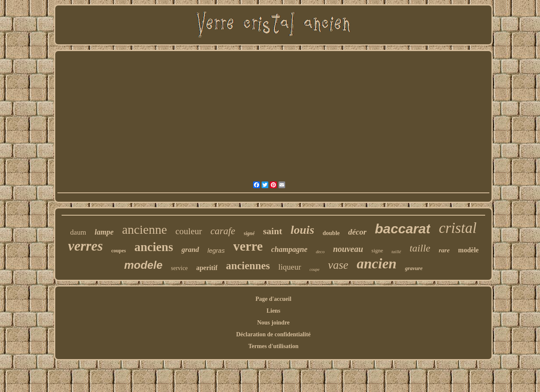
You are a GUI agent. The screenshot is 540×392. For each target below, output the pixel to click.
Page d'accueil (273, 299)
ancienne (144, 229)
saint (273, 231)
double (331, 233)
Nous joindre (273, 323)
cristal (458, 228)
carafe (223, 231)
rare (444, 250)
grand (190, 250)
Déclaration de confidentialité (274, 334)
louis (302, 230)
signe (377, 250)
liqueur (290, 267)
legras (216, 250)
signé (249, 233)
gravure (414, 268)
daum (78, 232)
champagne (289, 249)
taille (420, 248)
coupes (119, 251)
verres (85, 246)
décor (357, 232)
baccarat (403, 229)
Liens (274, 311)
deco (320, 251)
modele (143, 265)
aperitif (207, 268)
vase (338, 265)
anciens (154, 247)
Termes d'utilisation (274, 346)
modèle (468, 250)
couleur (189, 231)
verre (248, 246)
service (179, 268)
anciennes (248, 266)
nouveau (348, 249)
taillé (396, 251)
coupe (315, 269)
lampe (104, 232)
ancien (376, 264)
